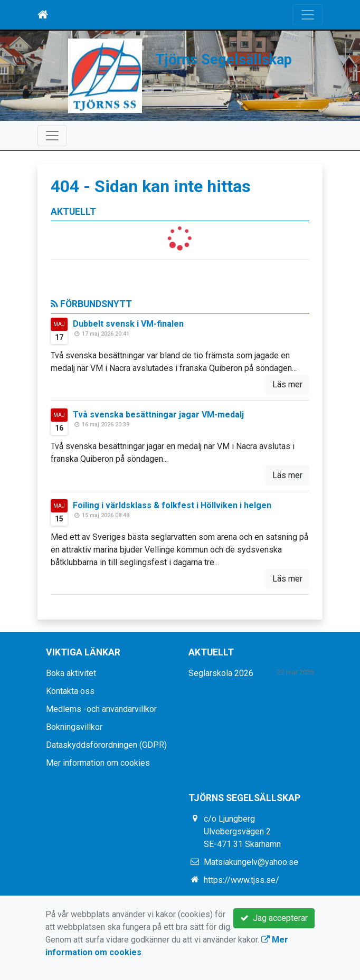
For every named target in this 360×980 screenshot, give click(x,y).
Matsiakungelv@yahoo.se (251, 862)
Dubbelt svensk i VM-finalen (128, 324)
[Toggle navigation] (308, 15)
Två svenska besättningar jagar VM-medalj (158, 415)
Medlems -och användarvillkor (101, 709)
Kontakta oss (70, 691)
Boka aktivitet (71, 673)
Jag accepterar (274, 918)
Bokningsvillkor (74, 727)
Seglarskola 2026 (221, 673)
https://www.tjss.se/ (241, 880)
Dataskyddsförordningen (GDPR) (106, 745)
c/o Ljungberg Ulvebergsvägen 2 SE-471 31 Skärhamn (242, 831)
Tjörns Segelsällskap (224, 60)
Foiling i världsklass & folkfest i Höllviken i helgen (172, 505)
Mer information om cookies (98, 763)
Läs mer (287, 384)
